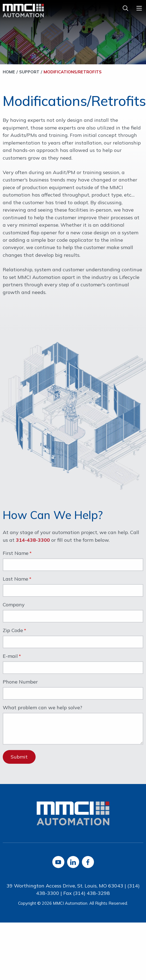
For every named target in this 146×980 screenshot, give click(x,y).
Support (29, 72)
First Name (16, 554)
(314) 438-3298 (91, 893)
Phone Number (20, 682)
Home (9, 72)
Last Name (15, 579)
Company (14, 605)
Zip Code (13, 631)
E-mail (10, 656)
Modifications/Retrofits (73, 72)
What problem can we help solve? (42, 708)
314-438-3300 (33, 540)
